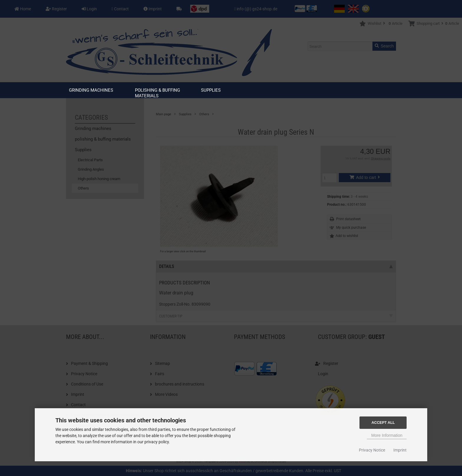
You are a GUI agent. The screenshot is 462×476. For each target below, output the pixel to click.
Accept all (383, 423)
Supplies (211, 90)
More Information (387, 435)
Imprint (400, 450)
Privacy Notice (372, 450)
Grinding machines (91, 90)
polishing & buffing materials (157, 93)
